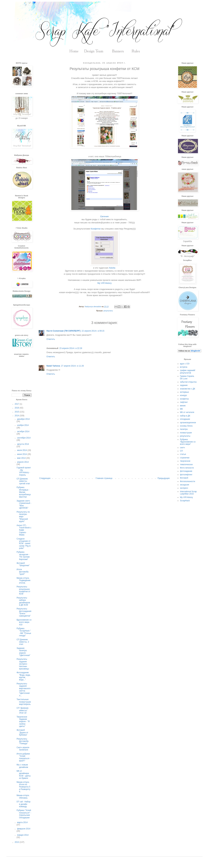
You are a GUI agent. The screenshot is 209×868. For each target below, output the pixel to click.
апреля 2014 (23, 462)
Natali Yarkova (53, 366)
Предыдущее (164, 478)
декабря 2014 (23, 419)
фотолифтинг (186, 475)
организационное (188, 423)
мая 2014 (22, 458)
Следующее (45, 478)
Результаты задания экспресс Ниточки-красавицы (23, 664)
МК (181, 409)
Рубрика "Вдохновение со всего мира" (188, 442)
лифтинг (184, 402)
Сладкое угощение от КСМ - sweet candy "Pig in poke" (24, 544)
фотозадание (186, 471)
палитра (184, 429)
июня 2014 (22, 454)
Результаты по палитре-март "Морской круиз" (23, 517)
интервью (184, 392)
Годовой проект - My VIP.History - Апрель (24, 471)
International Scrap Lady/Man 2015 (188, 493)
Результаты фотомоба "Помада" (23, 741)
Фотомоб (184, 478)
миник (183, 406)
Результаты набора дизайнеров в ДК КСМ (23, 601)
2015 (17, 412)
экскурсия (185, 485)
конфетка (184, 399)
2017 (17, 404)
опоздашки (185, 419)
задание (184, 385)
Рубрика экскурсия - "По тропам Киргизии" (23, 556)
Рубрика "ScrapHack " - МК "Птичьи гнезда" (24, 632)
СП (181, 451)
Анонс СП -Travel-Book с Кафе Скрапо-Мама (24, 530)
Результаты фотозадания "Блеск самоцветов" (24, 612)
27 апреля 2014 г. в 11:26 (72, 366)
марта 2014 (22, 822)
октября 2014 (23, 432)
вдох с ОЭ (185, 364)
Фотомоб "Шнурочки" (23, 564)
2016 (17, 408)
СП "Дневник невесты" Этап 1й (22, 710)
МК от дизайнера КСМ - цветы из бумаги (24, 775)
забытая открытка (188, 382)
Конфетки (96, 229)
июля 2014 (22, 450)
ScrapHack (185, 501)
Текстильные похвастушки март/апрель (24, 702)
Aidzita (112, 268)
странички (185, 458)
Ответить (51, 339)
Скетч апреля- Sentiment (23, 749)
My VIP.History (104, 283)
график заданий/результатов (188, 372)
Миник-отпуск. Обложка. (23, 797)
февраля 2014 (24, 829)
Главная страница (104, 478)
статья (183, 454)
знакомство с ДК (188, 389)
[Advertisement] (104, 450)
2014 (17, 416)
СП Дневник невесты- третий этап (23, 481)
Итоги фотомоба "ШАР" (23, 572)
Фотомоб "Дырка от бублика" (22, 732)
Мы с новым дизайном (22, 766)
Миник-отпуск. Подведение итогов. (23, 580)
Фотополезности (188, 481)
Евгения (105, 216)
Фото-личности (187, 468)
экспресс (184, 488)
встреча (184, 367)
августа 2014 (23, 444)
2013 (17, 842)
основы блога (186, 426)
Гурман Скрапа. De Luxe (187, 377)
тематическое (186, 465)
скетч (182, 448)
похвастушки (186, 433)
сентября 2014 (24, 438)
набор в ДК (185, 416)
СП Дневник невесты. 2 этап (23, 642)
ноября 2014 (23, 425)
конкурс (184, 395)
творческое (185, 461)
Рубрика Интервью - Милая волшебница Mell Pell (24, 492)
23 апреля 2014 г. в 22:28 (71, 348)
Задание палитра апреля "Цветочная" (23, 652)
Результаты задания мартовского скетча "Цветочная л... (23, 690)
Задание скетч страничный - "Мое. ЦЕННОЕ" (24, 504)
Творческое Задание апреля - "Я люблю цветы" (23, 722)
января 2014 (23, 835)
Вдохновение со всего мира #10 (24, 622)
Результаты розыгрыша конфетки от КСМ (23, 590)
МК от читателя (187, 412)
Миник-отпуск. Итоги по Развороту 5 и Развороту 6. (23, 787)
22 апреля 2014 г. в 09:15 (93, 331)
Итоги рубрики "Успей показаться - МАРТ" (24, 757)
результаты (108, 311)
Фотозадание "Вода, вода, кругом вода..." (24, 676)
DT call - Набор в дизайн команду (23, 804)
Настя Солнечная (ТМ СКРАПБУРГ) (64, 331)
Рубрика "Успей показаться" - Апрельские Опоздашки (24, 814)
